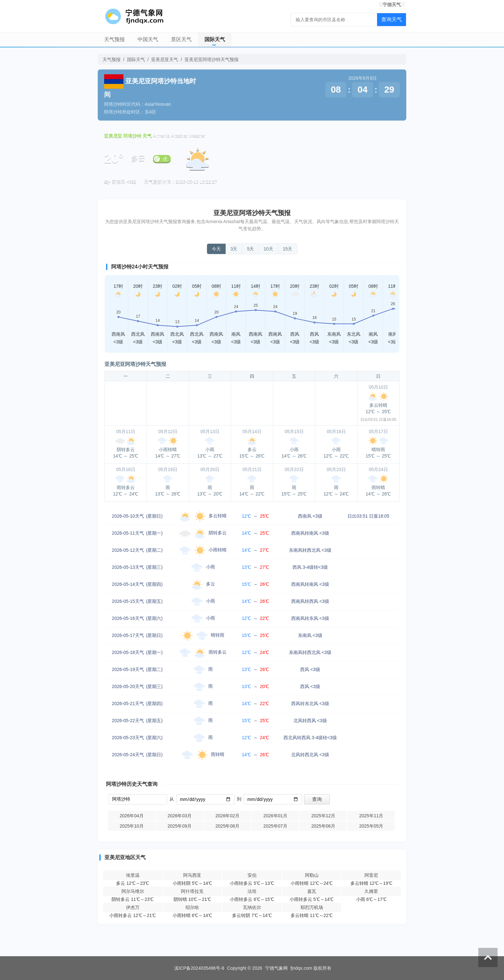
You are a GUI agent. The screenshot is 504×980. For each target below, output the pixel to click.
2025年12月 (323, 816)
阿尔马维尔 (133, 891)
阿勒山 (312, 875)
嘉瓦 (312, 891)
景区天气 (181, 39)
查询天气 (392, 19)
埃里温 (133, 875)
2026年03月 (180, 816)
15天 (288, 249)
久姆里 (371, 891)
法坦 (252, 891)
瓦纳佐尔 (252, 907)
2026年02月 (227, 816)
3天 (234, 249)
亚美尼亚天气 (165, 59)
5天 (250, 249)
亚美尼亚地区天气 (125, 857)
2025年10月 (132, 826)
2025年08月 (227, 826)
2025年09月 (180, 826)
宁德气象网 (276, 968)
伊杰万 (133, 907)
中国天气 (148, 39)
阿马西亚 (192, 875)
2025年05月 (371, 826)
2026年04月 (132, 816)
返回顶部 (488, 957)
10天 (268, 249)
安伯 (252, 875)
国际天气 (215, 39)
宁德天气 (392, 5)
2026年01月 (275, 816)
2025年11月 (371, 816)
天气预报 (114, 39)
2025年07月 (275, 826)
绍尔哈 (192, 907)
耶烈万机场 (312, 907)
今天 (216, 249)
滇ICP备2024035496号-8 (199, 968)
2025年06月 (323, 826)
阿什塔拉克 (192, 891)
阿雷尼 (371, 875)
